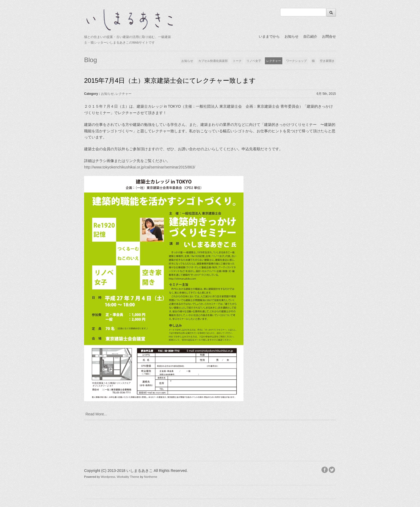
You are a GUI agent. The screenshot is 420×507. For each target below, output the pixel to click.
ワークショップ (296, 61)
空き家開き (327, 61)
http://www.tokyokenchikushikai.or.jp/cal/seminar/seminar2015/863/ (140, 167)
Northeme (151, 477)
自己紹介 (310, 37)
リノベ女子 (254, 61)
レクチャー (274, 61)
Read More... (96, 414)
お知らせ (291, 37)
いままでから (269, 37)
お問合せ (329, 37)
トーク (237, 61)
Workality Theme (128, 477)
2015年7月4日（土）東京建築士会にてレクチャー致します (170, 80)
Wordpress (108, 477)
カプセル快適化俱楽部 (213, 61)
